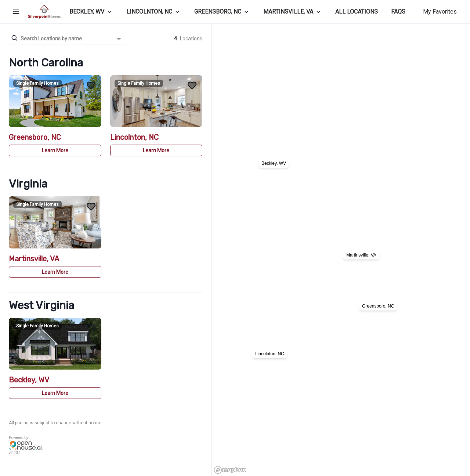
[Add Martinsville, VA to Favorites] (91, 207)
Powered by (19, 438)
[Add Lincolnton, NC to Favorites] (192, 86)
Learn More (55, 150)
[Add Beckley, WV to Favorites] (91, 328)
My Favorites (440, 12)
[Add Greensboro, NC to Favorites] (91, 86)
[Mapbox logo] (230, 470)
